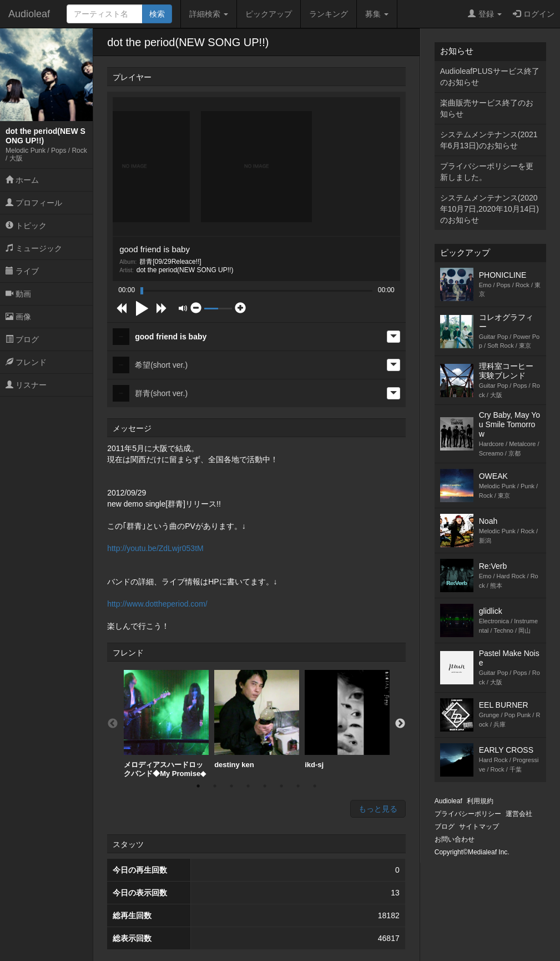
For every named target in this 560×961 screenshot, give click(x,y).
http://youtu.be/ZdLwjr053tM (155, 548)
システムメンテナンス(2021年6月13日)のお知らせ (489, 140)
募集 (377, 14)
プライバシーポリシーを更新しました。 (487, 172)
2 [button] (215, 786)
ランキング (329, 14)
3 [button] (231, 786)
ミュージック (34, 248)
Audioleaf (29, 14)
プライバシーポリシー (468, 814)
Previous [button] (113, 724)
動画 (18, 294)
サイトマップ (479, 827)
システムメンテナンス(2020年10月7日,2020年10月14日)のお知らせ (490, 209)
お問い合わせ (455, 839)
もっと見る (378, 809)
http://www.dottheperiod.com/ (157, 604)
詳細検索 (209, 14)
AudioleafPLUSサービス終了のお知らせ (490, 77)
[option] (166, 724)
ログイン (534, 14)
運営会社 (519, 814)
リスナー (26, 385)
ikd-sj (347, 719)
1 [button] (198, 786)
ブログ (22, 339)
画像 (18, 317)
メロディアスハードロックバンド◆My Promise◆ (166, 724)
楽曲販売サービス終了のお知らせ (487, 108)
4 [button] (248, 786)
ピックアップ (269, 14)
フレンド (26, 362)
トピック (26, 226)
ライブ (22, 271)
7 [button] (298, 786)
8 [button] (315, 786)
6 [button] (281, 786)
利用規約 (480, 801)
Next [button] (400, 724)
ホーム (22, 180)
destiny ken (257, 719)
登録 (485, 14)
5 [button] (265, 786)
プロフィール (34, 203)
